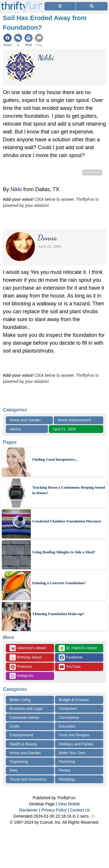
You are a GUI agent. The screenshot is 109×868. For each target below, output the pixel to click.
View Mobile (69, 804)
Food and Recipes (74, 735)
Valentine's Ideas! (28, 648)
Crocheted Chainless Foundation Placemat (67, 521)
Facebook (71, 657)
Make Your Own (72, 753)
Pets (13, 770)
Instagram (22, 676)
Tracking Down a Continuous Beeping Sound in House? (69, 490)
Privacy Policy (54, 810)
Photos (65, 770)
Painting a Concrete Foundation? (59, 583)
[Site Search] (92, 6)
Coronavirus (69, 718)
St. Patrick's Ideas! (78, 648)
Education (67, 726)
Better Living (20, 700)
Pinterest (21, 667)
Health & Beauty (23, 744)
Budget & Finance (74, 700)
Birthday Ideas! (26, 657)
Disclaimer (28, 810)
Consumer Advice (24, 718)
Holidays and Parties (76, 744)
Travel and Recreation (28, 779)
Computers (68, 708)
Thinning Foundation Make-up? (58, 614)
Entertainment (21, 735)
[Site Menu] (60, 6)
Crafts (15, 726)
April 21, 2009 (64, 429)
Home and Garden (25, 420)
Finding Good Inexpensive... (55, 459)
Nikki (16, 189)
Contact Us (80, 810)
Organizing (19, 762)
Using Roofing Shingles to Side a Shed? (64, 552)
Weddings (67, 779)
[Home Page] (22, 3)
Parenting (67, 762)
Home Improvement (74, 420)
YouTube (70, 667)
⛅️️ (93, 816)
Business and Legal (26, 708)
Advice (15, 429)
